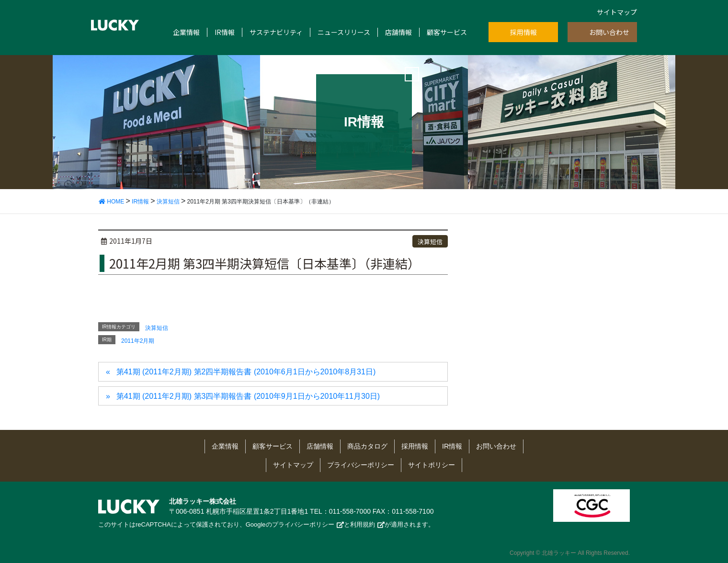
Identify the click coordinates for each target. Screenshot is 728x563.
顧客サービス (447, 32)
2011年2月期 (138, 341)
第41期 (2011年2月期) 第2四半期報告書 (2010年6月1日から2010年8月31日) (246, 372)
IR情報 (225, 32)
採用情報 (523, 32)
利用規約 (363, 524)
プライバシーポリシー (361, 465)
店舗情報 (398, 32)
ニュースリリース (344, 32)
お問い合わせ (609, 32)
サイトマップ (617, 12)
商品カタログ (367, 446)
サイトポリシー (432, 465)
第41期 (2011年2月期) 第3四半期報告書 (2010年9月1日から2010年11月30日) (248, 396)
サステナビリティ (276, 32)
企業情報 (186, 32)
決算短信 (430, 242)
